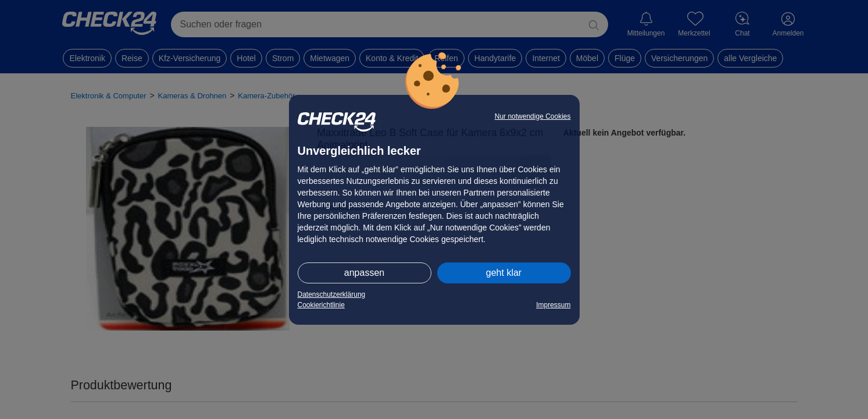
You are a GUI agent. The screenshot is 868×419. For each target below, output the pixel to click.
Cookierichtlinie (321, 305)
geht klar (504, 273)
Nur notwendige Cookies (533, 116)
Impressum (553, 305)
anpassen (364, 273)
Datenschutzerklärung (332, 294)
